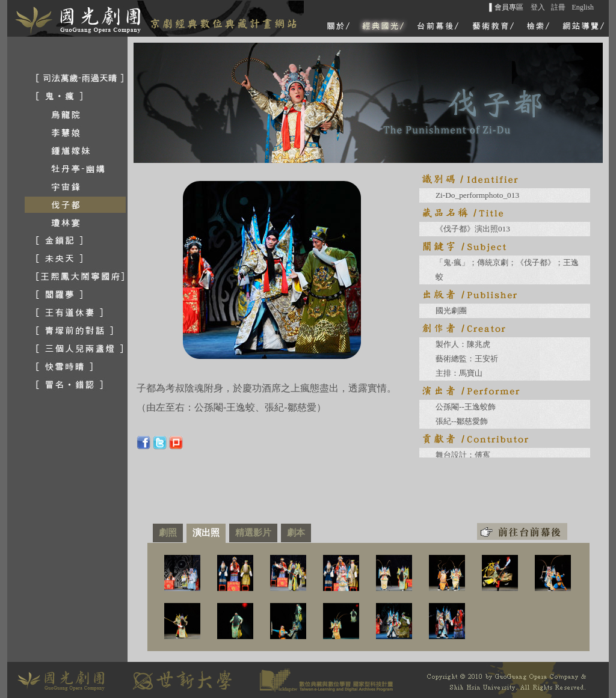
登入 (538, 7)
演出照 (206, 532)
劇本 (296, 532)
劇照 (168, 532)
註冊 (558, 7)
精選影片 (253, 532)
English (583, 7)
